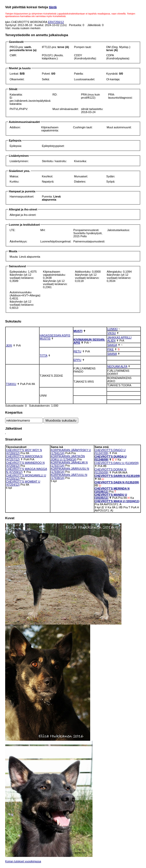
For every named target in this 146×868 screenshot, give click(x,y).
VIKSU (112, 333)
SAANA (112, 354)
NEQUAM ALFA (117, 366)
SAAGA (112, 345)
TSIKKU (11, 384)
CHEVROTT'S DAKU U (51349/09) (117, 463)
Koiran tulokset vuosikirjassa (23, 861)
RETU (78, 351)
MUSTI (78, 331)
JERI (9, 345)
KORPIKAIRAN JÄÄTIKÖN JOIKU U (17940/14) (68, 458)
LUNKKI (112, 329)
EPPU (78, 360)
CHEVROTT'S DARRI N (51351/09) (117, 476)
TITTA (44, 356)
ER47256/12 (56, 22)
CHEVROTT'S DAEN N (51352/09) (117, 482)
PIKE (110, 349)
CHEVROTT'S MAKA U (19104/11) (117, 501)
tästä (53, 7)
